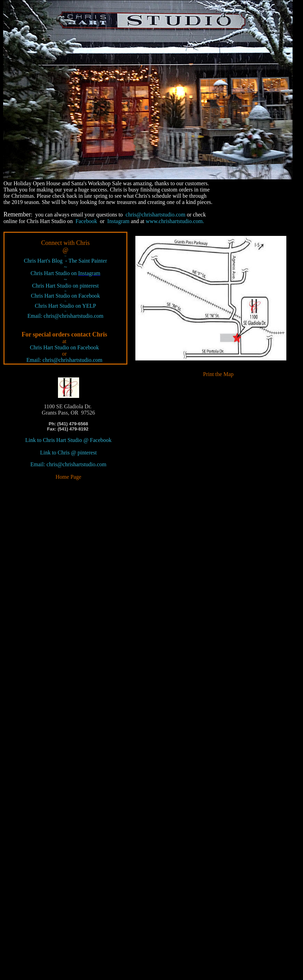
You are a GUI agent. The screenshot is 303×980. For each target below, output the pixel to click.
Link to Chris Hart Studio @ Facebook (69, 440)
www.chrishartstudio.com (175, 221)
